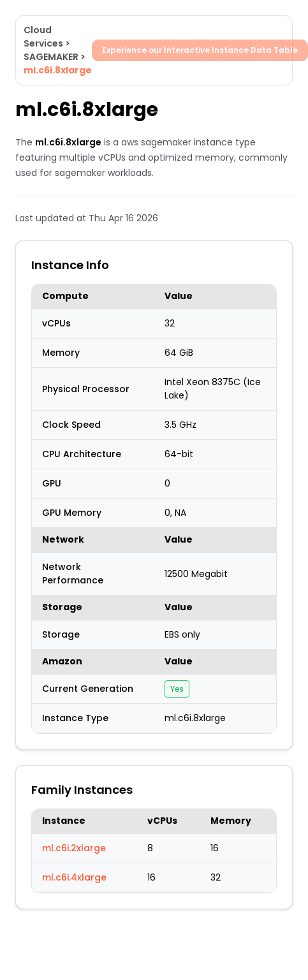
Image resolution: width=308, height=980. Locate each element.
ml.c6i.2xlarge (74, 848)
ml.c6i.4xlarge (74, 877)
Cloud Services (43, 37)
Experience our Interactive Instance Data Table (200, 50)
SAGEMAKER (51, 57)
